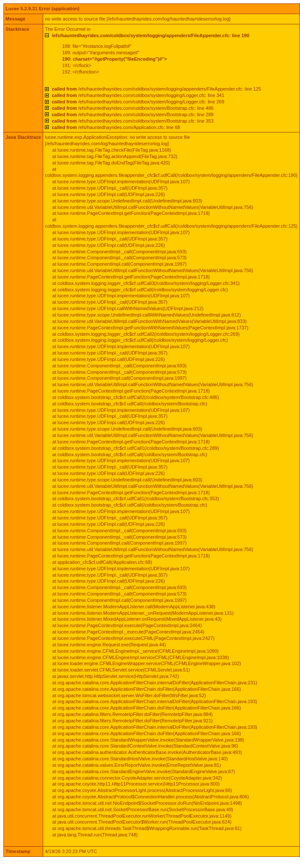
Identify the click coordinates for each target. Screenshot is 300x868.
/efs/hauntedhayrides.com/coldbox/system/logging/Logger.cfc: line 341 (138, 95)
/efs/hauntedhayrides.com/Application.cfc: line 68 (116, 127)
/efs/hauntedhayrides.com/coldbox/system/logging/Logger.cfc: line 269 (138, 102)
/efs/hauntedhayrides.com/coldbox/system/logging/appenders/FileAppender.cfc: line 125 (156, 89)
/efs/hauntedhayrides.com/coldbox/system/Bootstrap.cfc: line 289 (132, 114)
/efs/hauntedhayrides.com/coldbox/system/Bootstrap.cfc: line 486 (132, 108)
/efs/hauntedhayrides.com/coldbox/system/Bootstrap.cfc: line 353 (132, 121)
